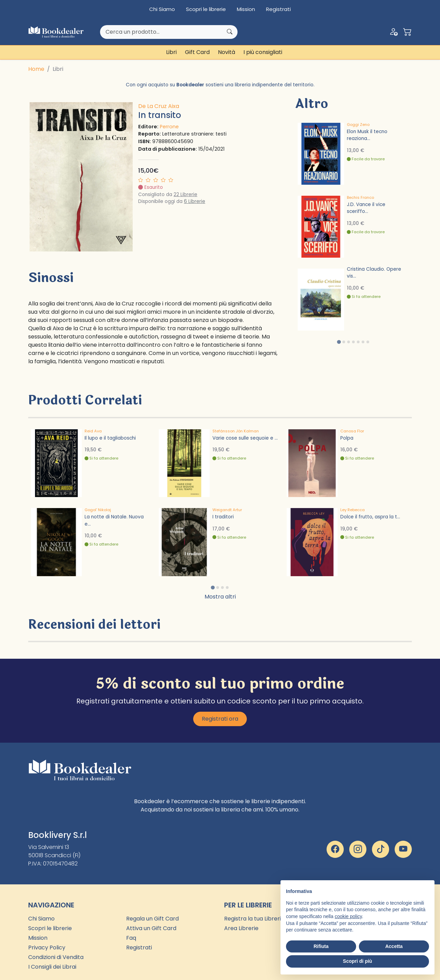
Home (36, 69)
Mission (246, 9)
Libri (171, 52)
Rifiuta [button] (321, 946)
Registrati (278, 9)
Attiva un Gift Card (151, 928)
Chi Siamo (162, 9)
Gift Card (197, 52)
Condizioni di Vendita (56, 957)
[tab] (339, 342)
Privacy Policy (47, 947)
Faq (131, 938)
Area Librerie (241, 928)
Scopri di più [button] (358, 961)
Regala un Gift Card (152, 919)
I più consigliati (263, 52)
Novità (227, 52)
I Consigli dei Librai (52, 967)
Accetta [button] (394, 946)
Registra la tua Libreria (254, 919)
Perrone (169, 127)
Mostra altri (220, 597)
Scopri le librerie (206, 9)
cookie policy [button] (348, 916)
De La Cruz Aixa (159, 106)
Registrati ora (220, 719)
